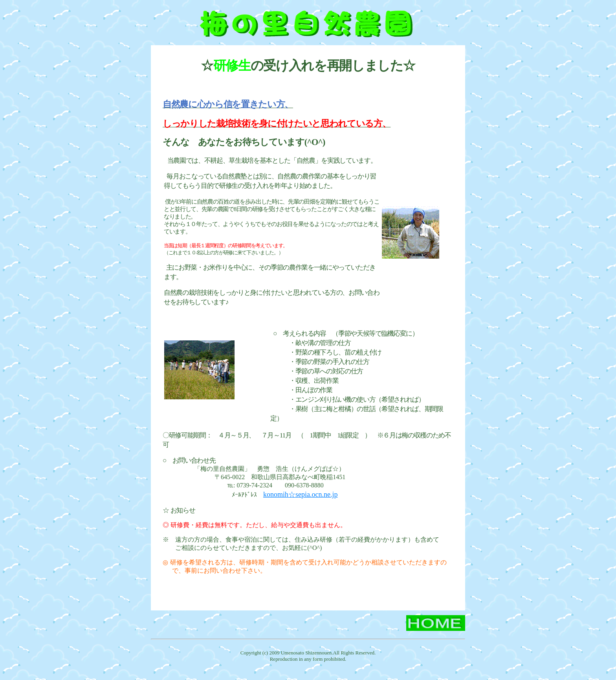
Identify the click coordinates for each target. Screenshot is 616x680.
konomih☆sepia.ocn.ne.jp (300, 494)
